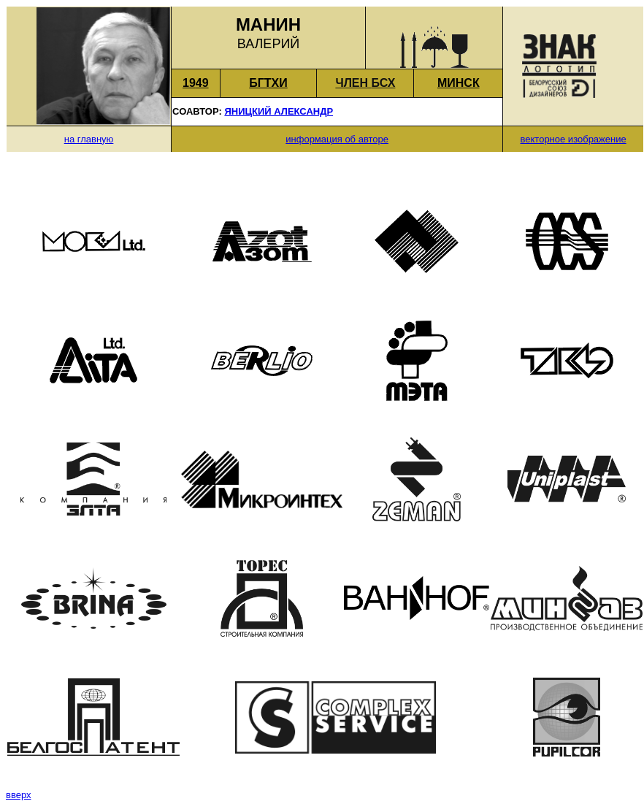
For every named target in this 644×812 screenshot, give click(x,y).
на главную (89, 139)
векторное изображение (574, 139)
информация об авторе (337, 139)
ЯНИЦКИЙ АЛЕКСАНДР (279, 111)
